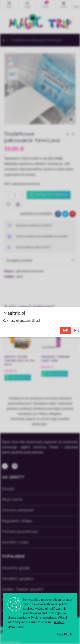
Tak (65, 330)
